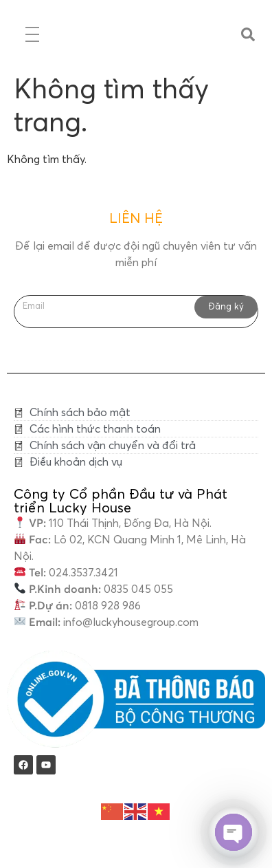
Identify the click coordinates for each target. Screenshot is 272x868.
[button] (248, 34)
